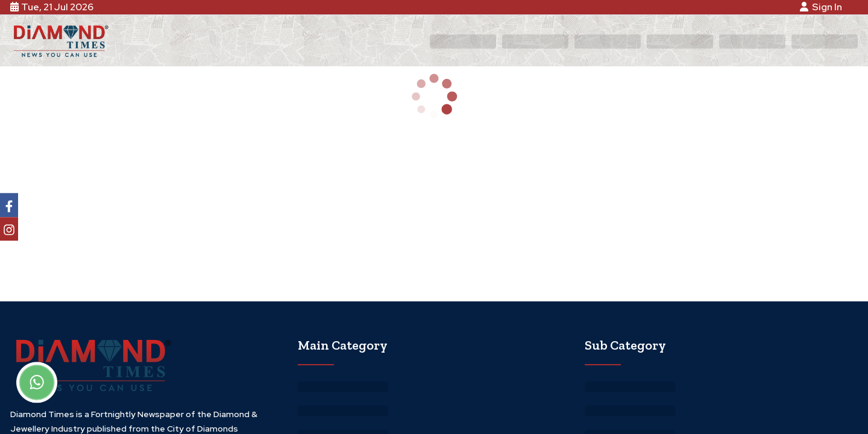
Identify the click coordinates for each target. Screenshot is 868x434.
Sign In (823, 7)
